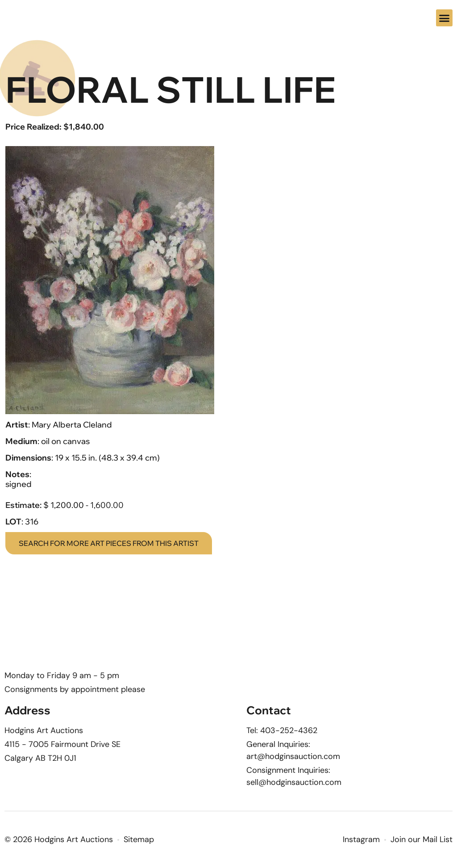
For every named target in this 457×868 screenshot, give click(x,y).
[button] (445, 18)
